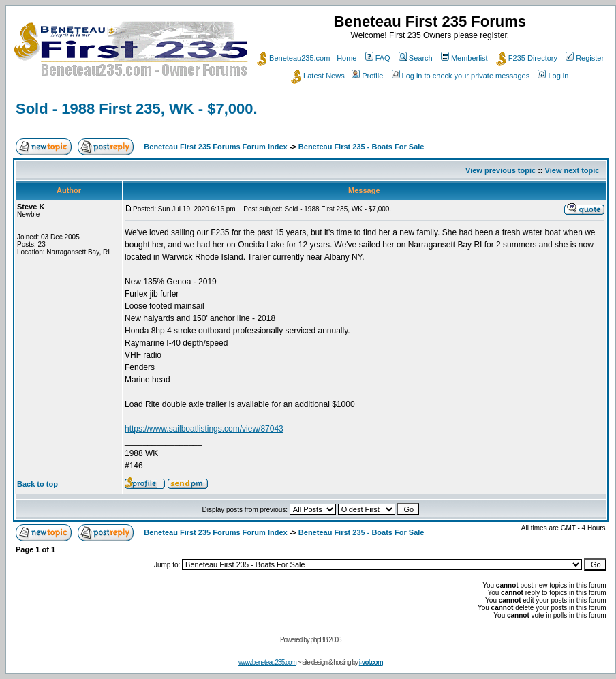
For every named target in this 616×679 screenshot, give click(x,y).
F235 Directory (527, 58)
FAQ (378, 58)
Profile (367, 76)
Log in (553, 76)
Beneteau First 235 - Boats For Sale (361, 147)
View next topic (572, 170)
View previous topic (500, 170)
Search (416, 58)
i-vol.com (371, 662)
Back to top (37, 484)
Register (585, 58)
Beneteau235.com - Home (307, 58)
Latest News (318, 76)
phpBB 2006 (326, 640)
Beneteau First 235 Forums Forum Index (215, 147)
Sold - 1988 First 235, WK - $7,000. (137, 109)
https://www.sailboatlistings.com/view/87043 (204, 429)
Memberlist (464, 58)
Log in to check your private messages (461, 76)
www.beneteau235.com (267, 662)
